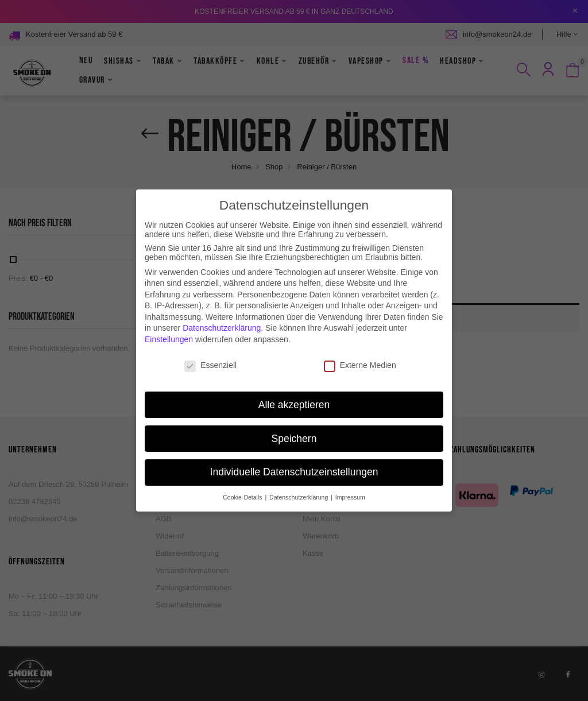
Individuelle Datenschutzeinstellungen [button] (294, 461)
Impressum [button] (350, 486)
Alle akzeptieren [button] (294, 393)
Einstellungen (169, 328)
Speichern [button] (294, 427)
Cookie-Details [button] (243, 486)
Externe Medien (360, 354)
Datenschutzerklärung (222, 317)
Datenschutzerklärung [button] (299, 486)
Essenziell (210, 354)
